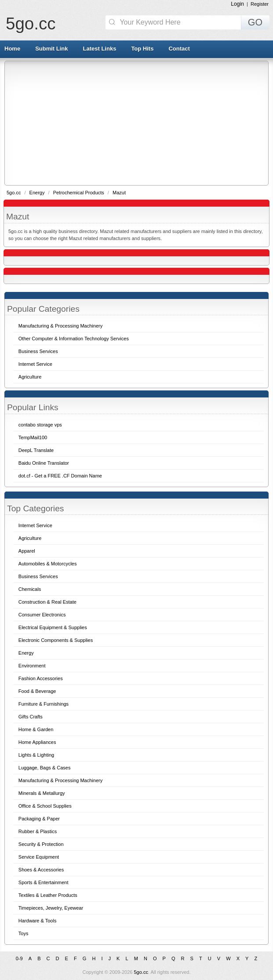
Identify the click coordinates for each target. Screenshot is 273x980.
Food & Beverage (37, 691)
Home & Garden (36, 729)
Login (237, 4)
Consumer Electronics (42, 615)
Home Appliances (37, 742)
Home (12, 49)
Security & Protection (41, 844)
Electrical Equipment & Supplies (53, 627)
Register (260, 4)
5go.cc (31, 24)
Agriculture (30, 538)
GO (255, 22)
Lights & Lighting (36, 755)
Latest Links (100, 49)
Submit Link (51, 49)
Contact (179, 49)
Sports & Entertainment (44, 882)
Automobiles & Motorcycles (48, 564)
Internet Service (35, 525)
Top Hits (142, 49)
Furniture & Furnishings (44, 704)
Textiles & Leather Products (48, 895)
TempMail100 (33, 437)
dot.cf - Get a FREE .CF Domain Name (60, 476)
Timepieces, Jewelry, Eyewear (51, 908)
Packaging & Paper (39, 819)
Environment (32, 666)
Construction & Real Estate (47, 602)
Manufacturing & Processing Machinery (60, 780)
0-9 (19, 958)
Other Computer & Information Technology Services (74, 339)
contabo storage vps (40, 425)
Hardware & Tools (38, 921)
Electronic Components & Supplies (56, 640)
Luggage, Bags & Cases (45, 768)
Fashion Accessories (41, 678)
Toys (24, 933)
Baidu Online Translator (44, 463)
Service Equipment (39, 857)
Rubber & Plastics (38, 831)
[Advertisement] (139, 123)
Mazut (119, 193)
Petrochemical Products (79, 193)
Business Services (38, 576)
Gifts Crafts (31, 717)
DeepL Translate (36, 450)
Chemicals (30, 589)
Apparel (27, 551)
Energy (38, 193)
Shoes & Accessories (41, 870)
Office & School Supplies (45, 806)
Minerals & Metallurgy (42, 793)
